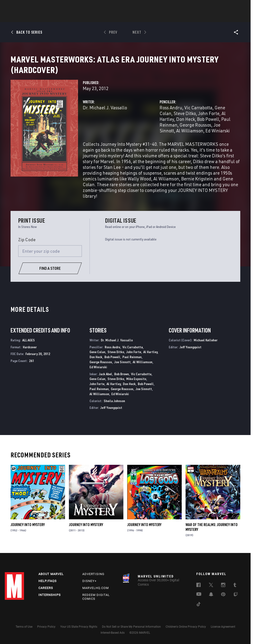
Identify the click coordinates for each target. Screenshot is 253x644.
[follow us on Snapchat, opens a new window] (211, 600)
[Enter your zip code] (50, 257)
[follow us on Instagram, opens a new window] (223, 591)
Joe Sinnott (122, 368)
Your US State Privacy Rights (79, 632)
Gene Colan (97, 358)
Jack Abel (105, 380)
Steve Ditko (185, 119)
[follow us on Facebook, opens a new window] (199, 591)
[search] (240, 6)
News (54, 17)
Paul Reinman (132, 363)
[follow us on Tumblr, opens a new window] (235, 591)
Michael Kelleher (206, 346)
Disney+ (89, 586)
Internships (50, 600)
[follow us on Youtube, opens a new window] (199, 600)
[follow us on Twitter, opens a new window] (211, 591)
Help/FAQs (48, 586)
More (196, 17)
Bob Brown (122, 380)
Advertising (93, 579)
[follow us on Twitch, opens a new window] (236, 601)
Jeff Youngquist (111, 413)
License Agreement (223, 632)
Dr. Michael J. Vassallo (105, 113)
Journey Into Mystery (28, 530)
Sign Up (38, 6)
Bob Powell (208, 125)
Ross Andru (171, 113)
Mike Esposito (136, 384)
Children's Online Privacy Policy (186, 632)
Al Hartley (150, 358)
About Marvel (51, 579)
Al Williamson (190, 136)
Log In (22, 6)
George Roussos (195, 131)
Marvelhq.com (96, 593)
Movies (119, 17)
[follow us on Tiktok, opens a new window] (199, 610)
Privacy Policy (46, 632)
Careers (46, 593)
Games (160, 17)
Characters (95, 17)
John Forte (209, 119)
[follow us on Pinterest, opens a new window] (223, 600)
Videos (179, 17)
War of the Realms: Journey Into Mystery (212, 533)
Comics (72, 17)
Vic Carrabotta (198, 113)
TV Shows (140, 17)
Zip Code (27, 245)
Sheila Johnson (114, 407)
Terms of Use (24, 632)
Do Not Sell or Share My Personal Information (131, 632)
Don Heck (186, 125)
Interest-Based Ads (113, 638)
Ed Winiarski (218, 136)
